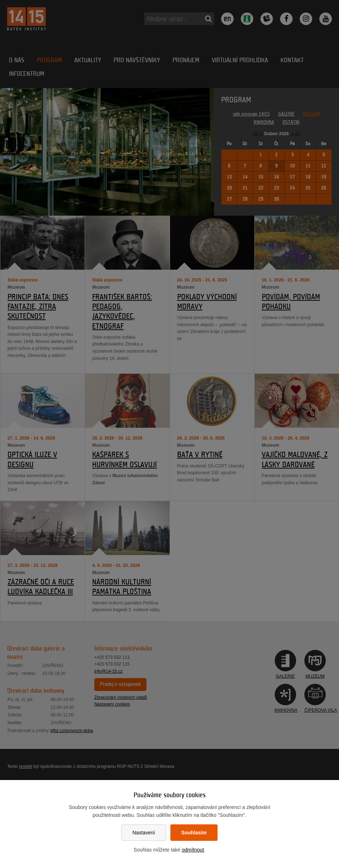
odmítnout (193, 850)
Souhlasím (194, 833)
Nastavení (144, 833)
